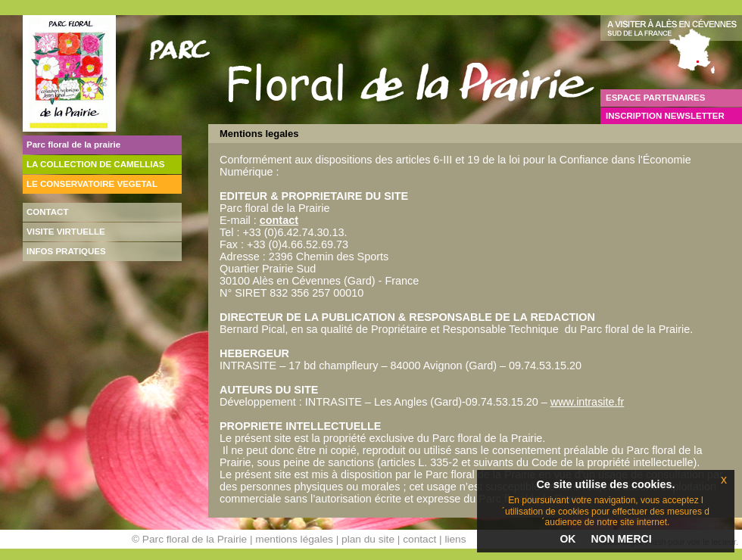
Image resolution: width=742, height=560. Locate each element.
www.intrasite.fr (588, 402)
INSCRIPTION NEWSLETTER (665, 116)
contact (279, 220)
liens (455, 539)
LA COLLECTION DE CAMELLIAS (96, 164)
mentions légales (294, 539)
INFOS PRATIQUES (66, 251)
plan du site (368, 539)
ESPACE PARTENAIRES (655, 98)
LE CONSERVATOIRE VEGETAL (92, 184)
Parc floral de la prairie (73, 145)
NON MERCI (621, 539)
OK (567, 539)
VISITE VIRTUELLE (66, 232)
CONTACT (47, 212)
